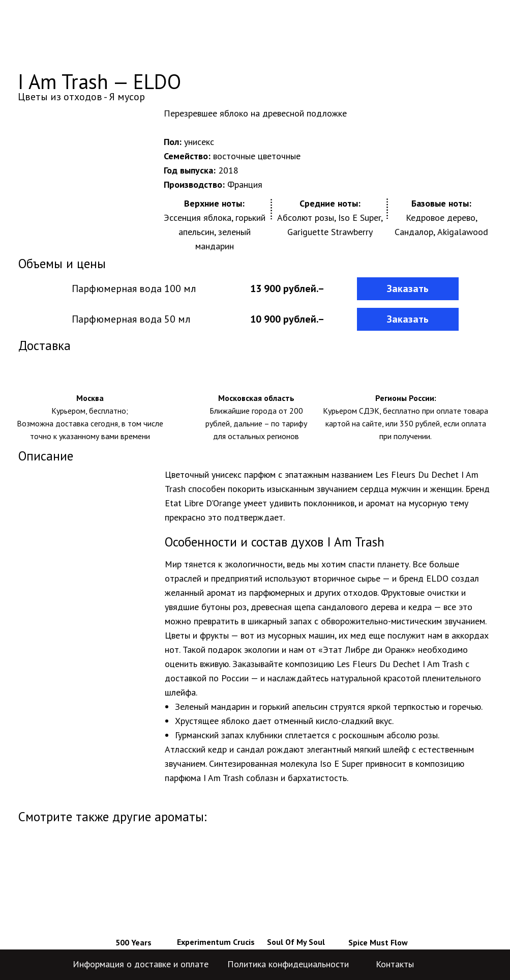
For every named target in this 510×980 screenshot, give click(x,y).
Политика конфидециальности (288, 964)
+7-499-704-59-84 (402, 25)
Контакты (395, 964)
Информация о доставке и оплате (141, 964)
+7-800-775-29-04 (402, 38)
